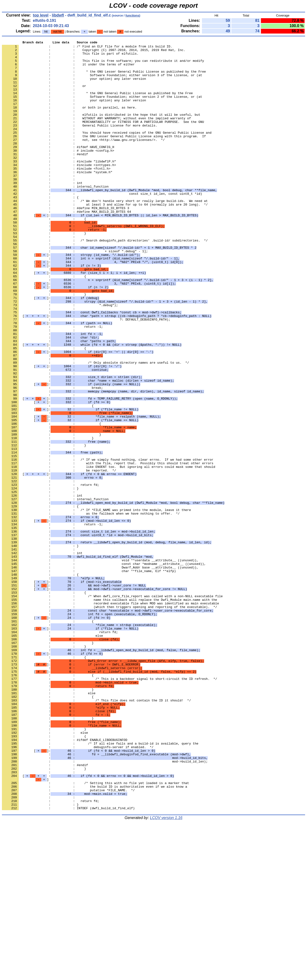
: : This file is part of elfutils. (70, 56)
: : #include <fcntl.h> (56, 194)
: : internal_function (55, 216)
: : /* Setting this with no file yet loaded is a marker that (95, 932)
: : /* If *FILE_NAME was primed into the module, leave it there (96, 604)
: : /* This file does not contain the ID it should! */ (96, 832)
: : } (44, 272)
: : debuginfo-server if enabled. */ (78, 888)
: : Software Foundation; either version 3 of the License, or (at (102, 82)
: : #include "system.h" (57, 199)
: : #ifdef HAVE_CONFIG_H (58, 168)
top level (41, 15)
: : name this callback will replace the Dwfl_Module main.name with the (109, 712)
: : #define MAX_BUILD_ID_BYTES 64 (66, 246)
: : (39, 61)
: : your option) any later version (74, 86)
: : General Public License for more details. (80, 143)
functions (132, 15)
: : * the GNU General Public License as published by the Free (97, 104)
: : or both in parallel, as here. (69, 121)
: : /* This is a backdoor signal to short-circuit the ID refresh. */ (109, 807)
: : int (42, 212)
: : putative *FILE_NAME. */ (68, 940)
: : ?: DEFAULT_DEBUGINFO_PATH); (86, 375)
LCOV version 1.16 (166, 971)
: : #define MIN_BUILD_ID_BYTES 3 (65, 242)
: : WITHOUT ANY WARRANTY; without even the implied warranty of (96, 134)
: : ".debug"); (60, 358)
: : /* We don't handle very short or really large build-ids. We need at (105, 233)
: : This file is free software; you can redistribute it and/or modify (103, 65)
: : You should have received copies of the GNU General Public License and (107, 151)
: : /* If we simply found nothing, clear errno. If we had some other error (108, 544)
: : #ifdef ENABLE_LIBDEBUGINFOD (65, 880)
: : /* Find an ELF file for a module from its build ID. (87, 48)
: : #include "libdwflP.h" (59, 186)
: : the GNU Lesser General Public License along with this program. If (104, 155)
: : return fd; (51, 574)
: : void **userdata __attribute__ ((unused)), (100, 664)
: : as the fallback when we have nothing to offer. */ (91, 608)
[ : (88, 923)
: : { (40, 229)
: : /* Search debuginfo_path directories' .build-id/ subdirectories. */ (105, 281)
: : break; (52, 457)
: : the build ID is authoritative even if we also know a (94, 936)
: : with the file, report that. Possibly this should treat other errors (108, 548)
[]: (100, 250)
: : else (52, 755)
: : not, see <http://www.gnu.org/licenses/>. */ (83, 160)
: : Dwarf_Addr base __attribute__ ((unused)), (100, 673)
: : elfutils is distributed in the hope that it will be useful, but (101, 130)
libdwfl (58, 15)
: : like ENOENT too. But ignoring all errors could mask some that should (109, 552)
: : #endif (45, 177)
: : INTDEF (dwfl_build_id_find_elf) (68, 962)
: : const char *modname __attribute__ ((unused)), (104, 669)
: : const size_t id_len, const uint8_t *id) (102, 224)
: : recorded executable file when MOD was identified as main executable (110, 716)
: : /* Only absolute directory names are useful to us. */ (95, 427)
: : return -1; (52, 384)
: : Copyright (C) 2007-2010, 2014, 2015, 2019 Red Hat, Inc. (94, 52)
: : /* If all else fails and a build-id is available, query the (100, 884)
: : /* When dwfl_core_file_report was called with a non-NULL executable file (112, 707)
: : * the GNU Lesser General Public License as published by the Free (104, 78)
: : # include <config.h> (58, 173)
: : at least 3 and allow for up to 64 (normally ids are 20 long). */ (105, 237)
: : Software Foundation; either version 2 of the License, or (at (102, 108)
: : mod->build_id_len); (105, 906)
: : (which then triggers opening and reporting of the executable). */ (109, 720)
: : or (44, 95)
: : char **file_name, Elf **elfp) (89, 677)
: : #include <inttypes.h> (59, 190)
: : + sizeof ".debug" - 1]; (75, 293)
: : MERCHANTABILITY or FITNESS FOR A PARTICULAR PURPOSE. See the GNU (103, 138)
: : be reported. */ (59, 556)
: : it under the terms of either (68, 69)
